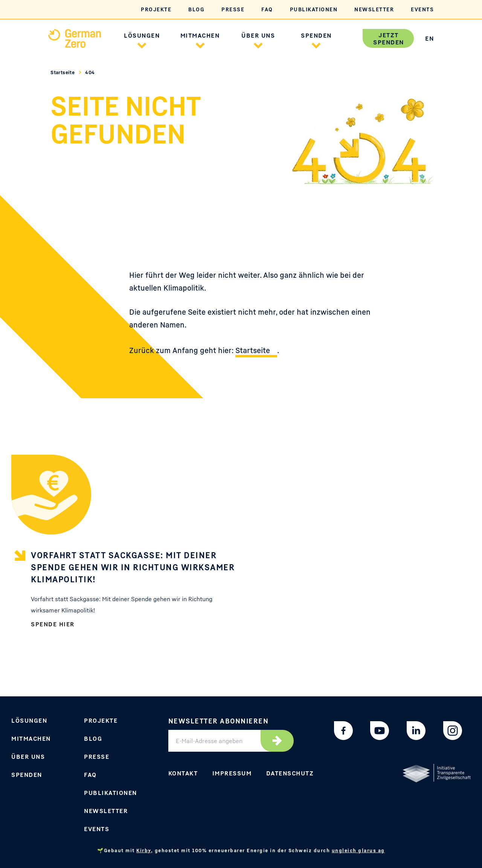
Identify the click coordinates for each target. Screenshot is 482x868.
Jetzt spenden (389, 39)
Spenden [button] (316, 35)
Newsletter (374, 9)
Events (422, 9)
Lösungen (29, 720)
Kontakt (183, 773)
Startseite (63, 72)
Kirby (144, 850)
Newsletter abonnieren (219, 721)
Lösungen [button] (142, 35)
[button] (142, 44)
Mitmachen (31, 739)
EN (429, 38)
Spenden (27, 775)
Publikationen (314, 9)
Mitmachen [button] (200, 35)
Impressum (232, 773)
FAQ (267, 9)
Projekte (156, 9)
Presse (233, 9)
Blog (196, 9)
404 (90, 72)
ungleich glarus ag (358, 850)
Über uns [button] (258, 35)
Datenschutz (290, 773)
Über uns (28, 757)
